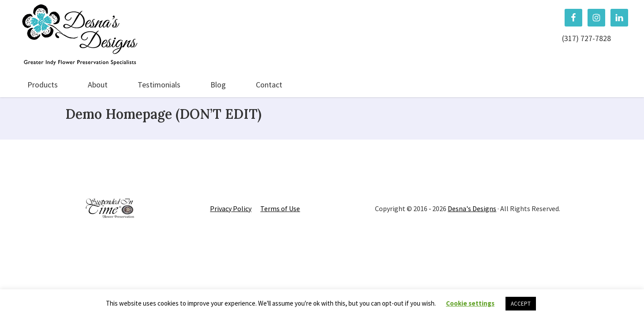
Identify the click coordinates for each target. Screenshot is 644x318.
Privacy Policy (231, 208)
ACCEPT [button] (521, 304)
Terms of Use (280, 208)
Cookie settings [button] (470, 303)
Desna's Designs (472, 208)
